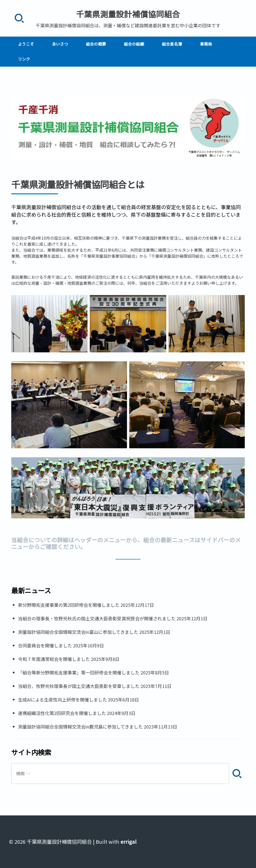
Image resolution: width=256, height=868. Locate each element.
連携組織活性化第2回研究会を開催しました (62, 713)
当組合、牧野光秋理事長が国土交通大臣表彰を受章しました (79, 686)
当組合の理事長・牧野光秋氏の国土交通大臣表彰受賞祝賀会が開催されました (97, 618)
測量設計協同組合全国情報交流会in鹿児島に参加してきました (80, 727)
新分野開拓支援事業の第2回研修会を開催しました (69, 605)
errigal (128, 842)
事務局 (206, 44)
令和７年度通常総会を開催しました (54, 659)
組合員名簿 (172, 44)
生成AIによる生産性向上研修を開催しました (62, 699)
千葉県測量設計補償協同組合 (128, 14)
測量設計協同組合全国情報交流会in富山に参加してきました (78, 632)
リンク (24, 59)
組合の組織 (134, 44)
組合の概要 (96, 44)
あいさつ (60, 44)
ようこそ (26, 44)
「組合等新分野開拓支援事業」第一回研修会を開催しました (79, 672)
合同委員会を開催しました (45, 645)
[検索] (19, 18)
